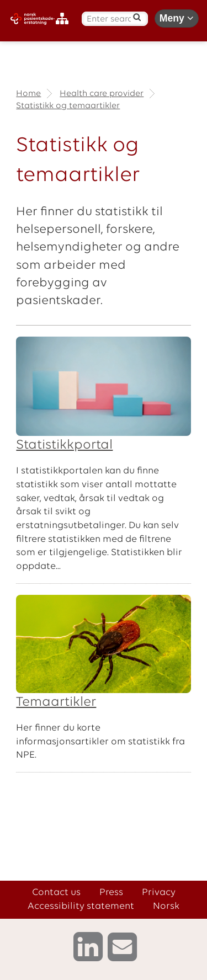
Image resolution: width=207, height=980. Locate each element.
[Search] (137, 17)
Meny (177, 18)
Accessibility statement (81, 906)
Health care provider (102, 94)
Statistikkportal (64, 445)
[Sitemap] (65, 19)
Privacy (159, 893)
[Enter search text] (109, 20)
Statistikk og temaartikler (68, 106)
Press (111, 893)
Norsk (166, 906)
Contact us (56, 893)
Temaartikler (56, 702)
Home (28, 94)
